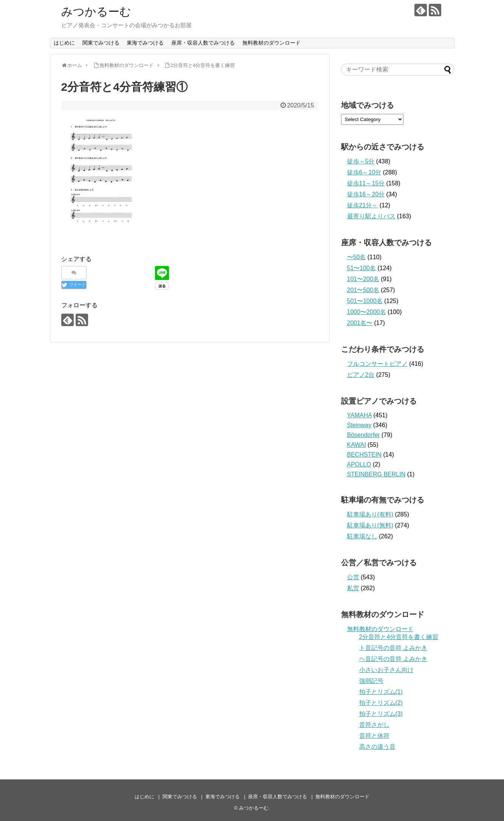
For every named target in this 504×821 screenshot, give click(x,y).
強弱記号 (371, 681)
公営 (353, 577)
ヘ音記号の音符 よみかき (393, 659)
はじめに (64, 43)
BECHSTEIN (364, 455)
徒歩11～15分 (366, 183)
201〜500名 (363, 290)
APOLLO (359, 464)
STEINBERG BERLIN (376, 474)
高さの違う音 (377, 747)
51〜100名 (362, 268)
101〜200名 (363, 279)
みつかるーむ (96, 12)
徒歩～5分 (361, 161)
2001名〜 (360, 323)
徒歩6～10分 (364, 172)
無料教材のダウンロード (271, 43)
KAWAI (357, 445)
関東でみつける (101, 43)
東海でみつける (145, 43)
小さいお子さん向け (386, 670)
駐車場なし (362, 536)
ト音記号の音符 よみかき (393, 648)
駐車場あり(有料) (370, 514)
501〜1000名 (365, 301)
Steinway (359, 425)
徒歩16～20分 (366, 194)
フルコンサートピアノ (377, 364)
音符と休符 (374, 736)
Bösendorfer (364, 435)
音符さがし (374, 725)
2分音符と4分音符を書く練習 (399, 637)
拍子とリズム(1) (381, 692)
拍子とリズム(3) (381, 714)
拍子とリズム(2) (381, 703)
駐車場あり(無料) (370, 525)
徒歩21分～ (363, 205)
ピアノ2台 (361, 375)
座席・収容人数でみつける (203, 43)
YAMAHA (360, 415)
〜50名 (357, 257)
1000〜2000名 (367, 312)
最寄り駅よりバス (371, 216)
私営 (353, 588)
